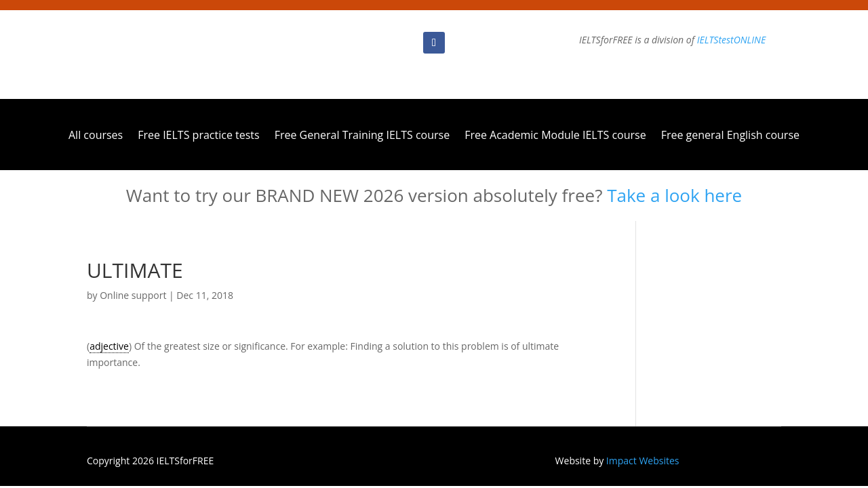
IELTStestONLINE (732, 40)
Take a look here (674, 195)
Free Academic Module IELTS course (555, 136)
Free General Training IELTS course (362, 136)
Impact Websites (643, 461)
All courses (96, 136)
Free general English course (730, 136)
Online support (133, 295)
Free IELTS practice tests (198, 136)
